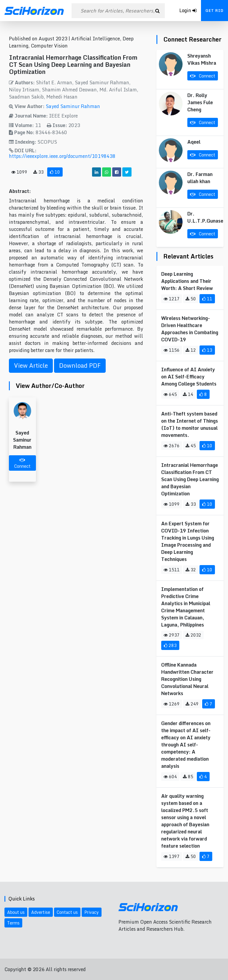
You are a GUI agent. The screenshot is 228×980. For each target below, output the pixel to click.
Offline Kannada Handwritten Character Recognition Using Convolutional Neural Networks (187, 679)
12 (191, 350)
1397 (172, 856)
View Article (31, 365)
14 (188, 394)
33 (38, 172)
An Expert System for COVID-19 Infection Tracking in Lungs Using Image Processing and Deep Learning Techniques (188, 541)
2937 (172, 635)
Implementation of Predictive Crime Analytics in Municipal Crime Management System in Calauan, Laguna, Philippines (186, 607)
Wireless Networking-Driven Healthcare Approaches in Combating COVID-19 (190, 329)
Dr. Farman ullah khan (200, 178)
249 (192, 704)
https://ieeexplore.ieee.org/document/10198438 (62, 156)
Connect (22, 464)
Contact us (67, 912)
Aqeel (194, 142)
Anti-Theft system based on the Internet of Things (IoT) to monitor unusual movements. (190, 424)
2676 (172, 446)
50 (191, 299)
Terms (13, 923)
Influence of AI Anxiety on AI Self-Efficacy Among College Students (189, 377)
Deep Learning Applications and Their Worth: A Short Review (187, 281)
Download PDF (80, 365)
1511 (172, 570)
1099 (19, 172)
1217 (172, 299)
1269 (172, 704)
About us (16, 912)
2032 (193, 635)
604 (170, 777)
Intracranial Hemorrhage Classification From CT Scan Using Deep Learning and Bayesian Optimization (190, 479)
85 (188, 777)
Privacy (92, 912)
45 (191, 446)
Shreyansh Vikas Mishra (202, 59)
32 (191, 570)
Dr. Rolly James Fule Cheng (200, 102)
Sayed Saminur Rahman (73, 106)
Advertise (41, 912)
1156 (172, 350)
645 (170, 394)
